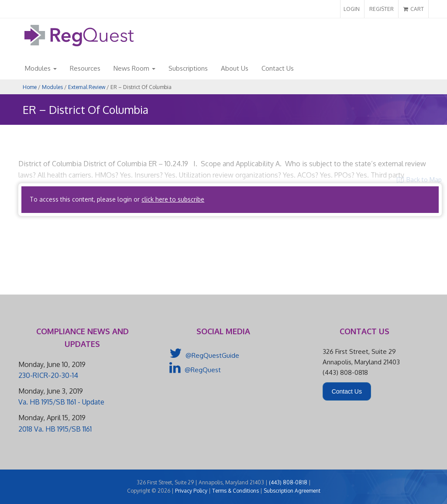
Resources (85, 68)
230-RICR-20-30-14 (48, 375)
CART (414, 9)
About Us (235, 68)
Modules (41, 68)
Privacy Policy (191, 491)
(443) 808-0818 (288, 482)
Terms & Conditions (236, 491)
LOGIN (352, 9)
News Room (134, 68)
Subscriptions (188, 68)
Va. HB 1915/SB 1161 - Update (61, 402)
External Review (87, 87)
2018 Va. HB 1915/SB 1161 (55, 429)
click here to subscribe (173, 199)
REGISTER (382, 9)
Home (30, 87)
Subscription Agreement (292, 491)
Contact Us (278, 68)
